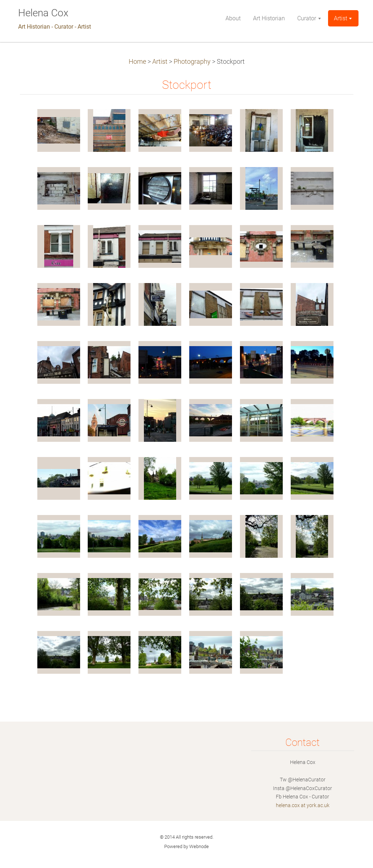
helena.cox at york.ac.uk (303, 805)
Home (137, 62)
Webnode (199, 846)
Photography (192, 62)
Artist (160, 62)
